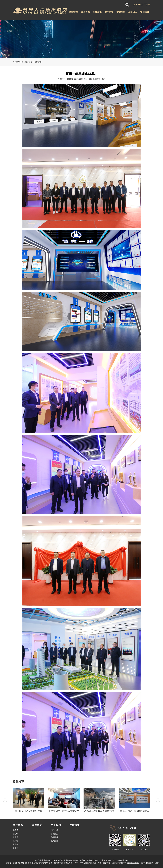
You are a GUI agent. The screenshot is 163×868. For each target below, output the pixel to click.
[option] (28, 801)
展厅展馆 (85, 12)
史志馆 (15, 844)
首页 (27, 62)
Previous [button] (5, 800)
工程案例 (54, 837)
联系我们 (54, 841)
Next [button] (158, 800)
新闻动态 (133, 12)
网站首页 (74, 12)
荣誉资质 (54, 834)
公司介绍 (54, 830)
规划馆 (15, 834)
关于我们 (144, 12)
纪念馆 (15, 837)
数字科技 (109, 12)
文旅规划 (121, 12)
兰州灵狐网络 (67, 863)
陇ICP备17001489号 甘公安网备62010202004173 (33, 863)
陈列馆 (15, 841)
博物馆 (15, 830)
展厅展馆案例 (36, 62)
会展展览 (97, 12)
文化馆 (15, 848)
